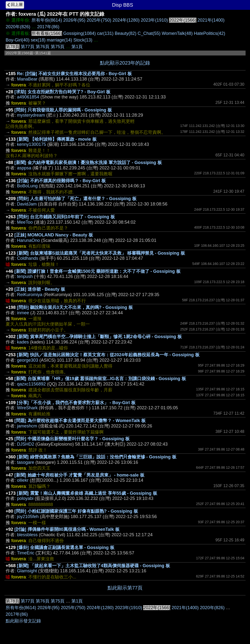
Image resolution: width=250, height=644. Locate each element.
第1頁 (77, 47)
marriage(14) (59, 40)
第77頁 (28, 47)
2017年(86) (48, 27)
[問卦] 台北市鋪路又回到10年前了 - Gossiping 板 (66, 217)
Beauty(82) (125, 33)
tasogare (26, 462)
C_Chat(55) (149, 33)
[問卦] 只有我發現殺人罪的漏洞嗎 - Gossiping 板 (63, 110)
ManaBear (27, 79)
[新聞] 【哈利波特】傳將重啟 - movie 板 (57, 139)
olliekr (23, 480)
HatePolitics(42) (210, 33)
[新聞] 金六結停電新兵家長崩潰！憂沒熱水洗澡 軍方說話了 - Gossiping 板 (88, 163)
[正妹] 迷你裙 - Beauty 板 (40, 289)
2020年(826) (18, 27)
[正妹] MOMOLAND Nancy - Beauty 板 (54, 235)
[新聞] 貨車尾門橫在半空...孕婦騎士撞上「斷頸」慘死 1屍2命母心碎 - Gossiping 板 (99, 337)
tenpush (25, 276)
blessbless (27, 535)
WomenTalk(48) (177, 33)
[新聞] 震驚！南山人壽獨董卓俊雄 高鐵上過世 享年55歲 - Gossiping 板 (87, 493)
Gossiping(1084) (79, 33)
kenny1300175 (31, 144)
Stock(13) (83, 40)
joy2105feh (28, 517)
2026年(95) (74, 20)
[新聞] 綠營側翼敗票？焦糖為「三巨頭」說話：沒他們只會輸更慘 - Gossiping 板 (97, 457)
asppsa (24, 168)
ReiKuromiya (30, 295)
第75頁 (58, 47)
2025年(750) (99, 20)
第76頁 (43, 47)
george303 (28, 360)
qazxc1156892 (31, 384)
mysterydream (31, 115)
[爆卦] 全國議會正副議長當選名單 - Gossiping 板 (66, 548)
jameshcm (27, 426)
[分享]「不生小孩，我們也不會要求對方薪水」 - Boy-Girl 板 (76, 403)
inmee (23, 313)
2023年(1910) (154, 20)
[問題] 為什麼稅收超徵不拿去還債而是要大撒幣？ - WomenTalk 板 (80, 421)
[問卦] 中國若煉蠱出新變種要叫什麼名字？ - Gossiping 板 (72, 439)
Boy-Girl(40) (18, 40)
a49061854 (28, 97)
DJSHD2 (26, 444)
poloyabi (25, 498)
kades (23, 342)
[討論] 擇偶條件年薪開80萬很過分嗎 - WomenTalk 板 (67, 529)
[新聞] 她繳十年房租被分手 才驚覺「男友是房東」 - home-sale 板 (79, 475)
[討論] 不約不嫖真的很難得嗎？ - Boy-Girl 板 (61, 181)
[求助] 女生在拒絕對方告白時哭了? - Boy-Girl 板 (62, 92)
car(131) (105, 33)
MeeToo (25, 222)
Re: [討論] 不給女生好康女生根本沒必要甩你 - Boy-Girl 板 (74, 74)
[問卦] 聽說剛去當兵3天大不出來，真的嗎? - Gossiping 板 (75, 307)
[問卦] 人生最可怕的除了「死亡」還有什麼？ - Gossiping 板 (77, 199)
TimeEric (26, 553)
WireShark (27, 408)
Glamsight (27, 571)
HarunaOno (28, 240)
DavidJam (27, 204)
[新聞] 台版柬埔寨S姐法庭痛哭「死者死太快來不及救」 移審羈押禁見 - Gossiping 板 (101, 253)
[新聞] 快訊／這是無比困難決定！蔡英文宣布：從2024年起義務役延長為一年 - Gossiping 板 (108, 355)
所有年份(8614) (47, 20)
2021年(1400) (211, 20)
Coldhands (28, 258)
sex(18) (38, 40)
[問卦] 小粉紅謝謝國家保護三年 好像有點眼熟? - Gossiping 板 (76, 511)
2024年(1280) (126, 20)
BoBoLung (27, 186)
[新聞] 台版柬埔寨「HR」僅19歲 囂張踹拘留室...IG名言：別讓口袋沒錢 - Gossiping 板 (100, 379)
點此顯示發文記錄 (23, 621)
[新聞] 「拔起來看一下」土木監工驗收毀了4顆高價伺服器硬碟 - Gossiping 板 (94, 566)
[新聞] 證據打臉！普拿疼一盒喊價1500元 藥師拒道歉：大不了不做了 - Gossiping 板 (98, 271)
